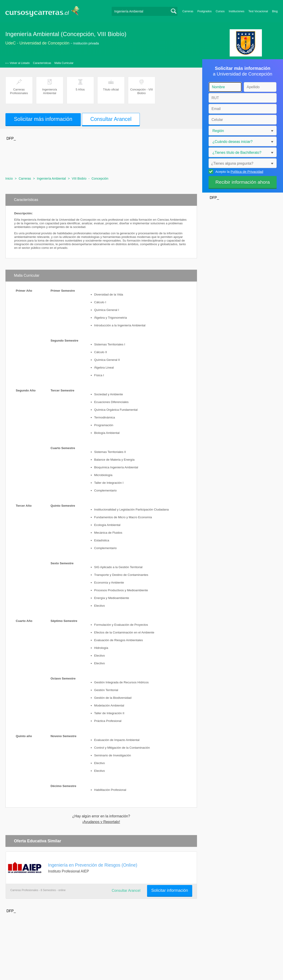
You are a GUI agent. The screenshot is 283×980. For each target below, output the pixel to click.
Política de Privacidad (247, 172)
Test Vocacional (258, 11)
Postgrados (205, 11)
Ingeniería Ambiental (52, 178)
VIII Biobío (79, 178)
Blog (275, 11)
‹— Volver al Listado (18, 63)
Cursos (220, 11)
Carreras (188, 11)
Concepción (100, 178)
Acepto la (239, 171)
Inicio (9, 178)
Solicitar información (170, 890)
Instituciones (237, 11)
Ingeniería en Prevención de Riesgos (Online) (93, 865)
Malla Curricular (64, 63)
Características (42, 63)
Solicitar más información (43, 119)
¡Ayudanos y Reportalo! (101, 822)
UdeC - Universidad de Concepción (37, 43)
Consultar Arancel (111, 119)
